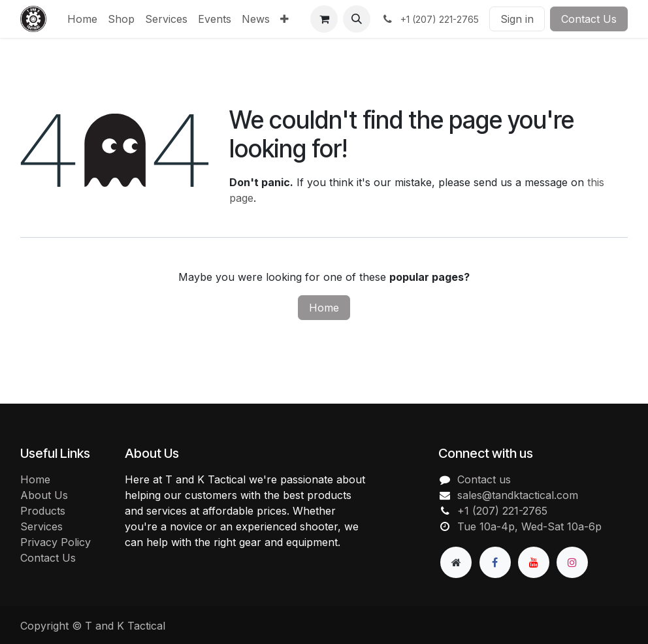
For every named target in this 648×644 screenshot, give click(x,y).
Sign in (517, 19)
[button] (357, 19)
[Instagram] (572, 562)
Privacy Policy (56, 542)
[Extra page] (456, 562)
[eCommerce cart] (324, 19)
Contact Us (589, 19)
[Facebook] (495, 562)
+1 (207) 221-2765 (502, 511)
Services (41, 526)
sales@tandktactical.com (518, 495)
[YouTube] (534, 562)
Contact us (484, 479)
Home (324, 308)
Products (43, 511)
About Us (44, 495)
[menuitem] (82, 19)
